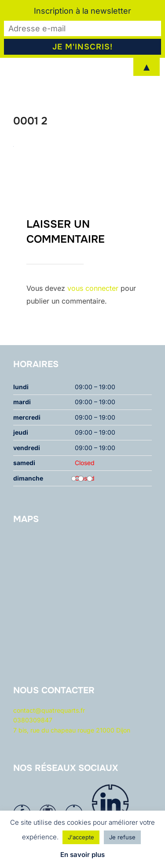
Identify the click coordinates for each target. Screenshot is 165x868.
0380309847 (33, 720)
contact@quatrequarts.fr (49, 710)
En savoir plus (82, 855)
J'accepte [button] (81, 837)
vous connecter (93, 288)
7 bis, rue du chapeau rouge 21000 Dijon (72, 730)
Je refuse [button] (122, 837)
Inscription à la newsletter (82, 11)
